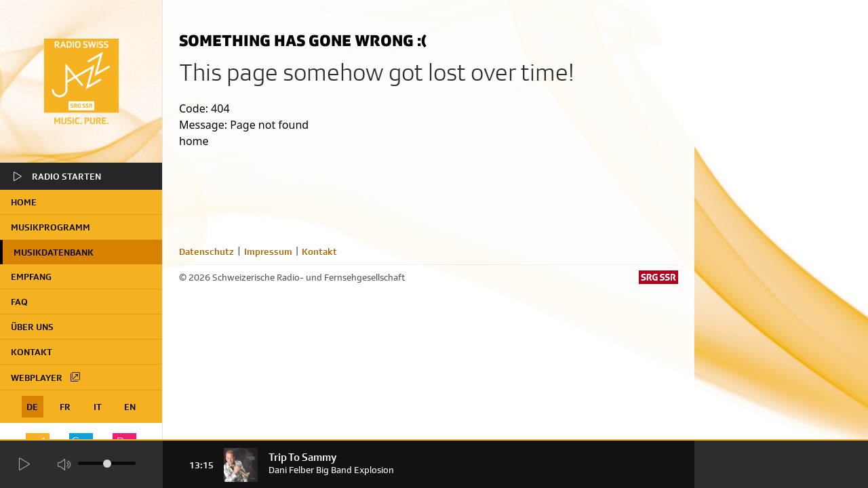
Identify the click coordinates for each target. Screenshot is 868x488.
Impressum (268, 251)
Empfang (31, 277)
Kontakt (32, 352)
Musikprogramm (51, 227)
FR (65, 407)
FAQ (19, 302)
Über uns (32, 327)
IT (98, 407)
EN (130, 407)
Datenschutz (206, 251)
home (24, 202)
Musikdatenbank (54, 252)
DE (32, 407)
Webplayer (46, 377)
